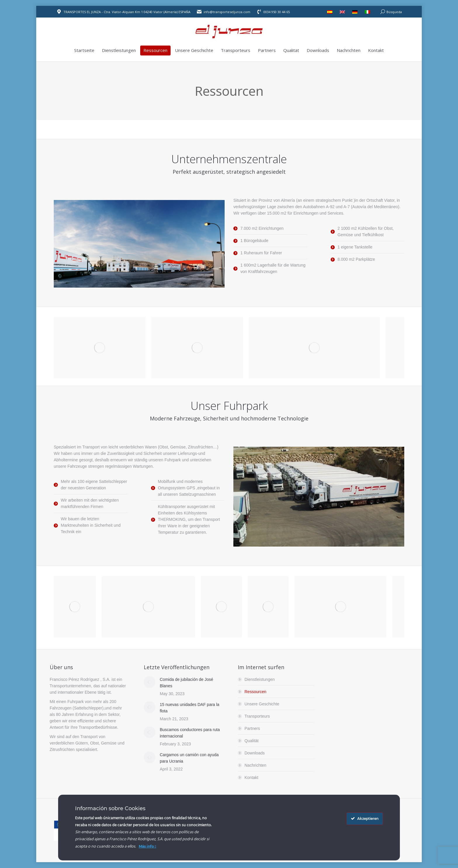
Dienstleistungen (260, 679)
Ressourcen (255, 692)
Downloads (255, 753)
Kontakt (251, 777)
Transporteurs (257, 716)
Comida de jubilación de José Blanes (187, 683)
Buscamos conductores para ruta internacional (190, 733)
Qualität (251, 741)
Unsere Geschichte (262, 704)
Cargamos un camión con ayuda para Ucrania (189, 758)
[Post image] (150, 682)
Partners (252, 728)
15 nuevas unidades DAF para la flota (190, 708)
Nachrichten (255, 765)
